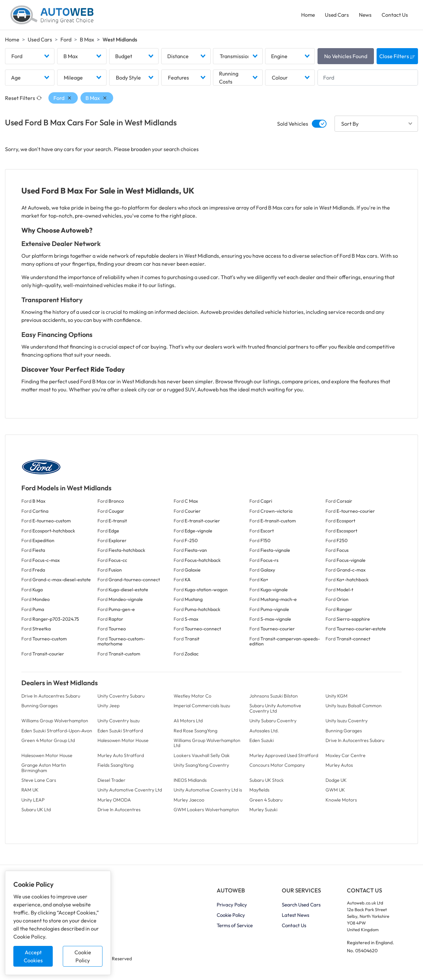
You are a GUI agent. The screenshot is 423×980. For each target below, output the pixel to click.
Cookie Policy (83, 956)
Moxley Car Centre (346, 757)
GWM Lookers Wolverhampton (206, 811)
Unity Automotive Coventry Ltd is (208, 791)
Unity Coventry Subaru (121, 698)
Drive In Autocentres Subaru (51, 698)
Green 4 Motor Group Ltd (48, 742)
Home (307, 15)
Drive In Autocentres (119, 811)
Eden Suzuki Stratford (120, 732)
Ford (66, 40)
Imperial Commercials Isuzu (202, 707)
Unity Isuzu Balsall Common (354, 707)
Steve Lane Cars (39, 782)
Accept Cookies (33, 956)
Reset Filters (23, 100)
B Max (87, 40)
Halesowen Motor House (123, 742)
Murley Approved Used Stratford (284, 757)
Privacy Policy (232, 906)
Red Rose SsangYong (195, 732)
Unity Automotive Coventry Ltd (130, 791)
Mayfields (259, 791)
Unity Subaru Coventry (273, 722)
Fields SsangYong (116, 767)
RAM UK (30, 791)
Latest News (295, 917)
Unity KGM (337, 698)
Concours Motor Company (277, 767)
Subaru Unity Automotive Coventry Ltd (275, 710)
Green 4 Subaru (266, 801)
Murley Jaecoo (189, 801)
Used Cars (336, 15)
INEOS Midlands (190, 782)
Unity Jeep (109, 707)
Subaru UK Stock (267, 782)
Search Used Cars (301, 906)
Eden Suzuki (262, 742)
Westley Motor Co (192, 698)
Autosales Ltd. (264, 732)
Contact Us (394, 15)
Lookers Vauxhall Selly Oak (202, 757)
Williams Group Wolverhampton (55, 722)
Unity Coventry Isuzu (119, 722)
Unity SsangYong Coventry (201, 767)
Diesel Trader (112, 782)
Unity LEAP (33, 801)
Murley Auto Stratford (121, 757)
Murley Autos (339, 767)
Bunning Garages (40, 707)
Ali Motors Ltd (188, 722)
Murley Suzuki (263, 811)
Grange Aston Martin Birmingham (44, 769)
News (365, 15)
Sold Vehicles (293, 125)
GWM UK (335, 791)
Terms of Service (235, 927)
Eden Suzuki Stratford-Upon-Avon (57, 732)
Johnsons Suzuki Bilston (274, 698)
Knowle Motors (341, 801)
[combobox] (30, 58)
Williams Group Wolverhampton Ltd (207, 745)
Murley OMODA (114, 801)
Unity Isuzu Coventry (347, 722)
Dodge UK (336, 782)
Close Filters (397, 58)
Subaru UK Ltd (36, 811)
